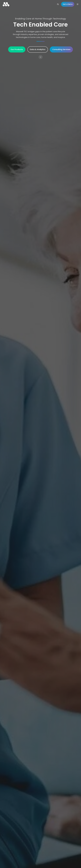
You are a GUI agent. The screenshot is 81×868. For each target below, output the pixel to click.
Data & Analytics (38, 49)
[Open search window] (58, 4)
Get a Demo (68, 4)
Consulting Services (61, 49)
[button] (41, 57)
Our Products (17, 49)
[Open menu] (78, 4)
